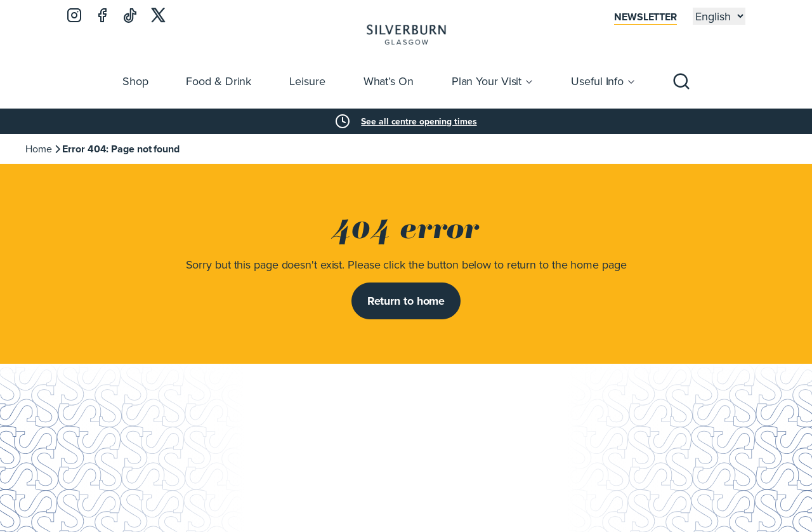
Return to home (406, 301)
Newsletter (645, 17)
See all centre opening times (419, 121)
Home (39, 149)
